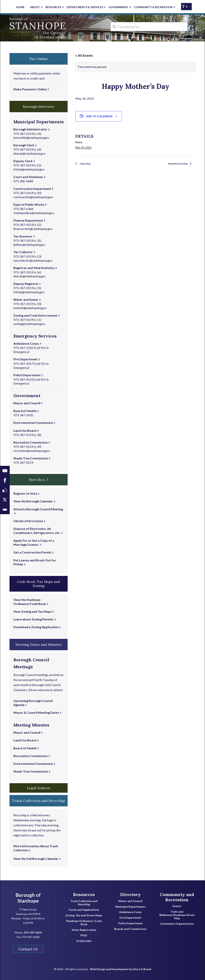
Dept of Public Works (29, 204)
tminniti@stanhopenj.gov (30, 308)
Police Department (27, 375)
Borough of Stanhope (29, 28)
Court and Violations (28, 177)
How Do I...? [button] (39, 480)
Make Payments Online (30, 89)
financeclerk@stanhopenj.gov (33, 229)
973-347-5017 (23, 364)
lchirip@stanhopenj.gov (29, 169)
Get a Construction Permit (32, 552)
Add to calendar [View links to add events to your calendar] (99, 116)
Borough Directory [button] (39, 107)
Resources (84, 894)
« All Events (84, 56)
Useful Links (84, 941)
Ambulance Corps (26, 343)
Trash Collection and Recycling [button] (39, 801)
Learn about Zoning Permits (34, 619)
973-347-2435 (23, 415)
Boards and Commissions (130, 929)
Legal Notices (39, 788)
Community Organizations (177, 924)
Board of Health (25, 411)
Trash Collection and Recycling (84, 903)
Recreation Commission (31, 442)
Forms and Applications (84, 910)
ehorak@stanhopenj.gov (29, 153)
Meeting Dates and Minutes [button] (39, 645)
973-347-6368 (23, 209)
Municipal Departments (130, 907)
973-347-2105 (23, 348)
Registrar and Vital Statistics (34, 268)
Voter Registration (84, 930)
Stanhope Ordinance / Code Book (84, 923)
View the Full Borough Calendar (36, 859)
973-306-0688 (23, 181)
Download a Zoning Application (36, 627)
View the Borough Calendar (33, 501)
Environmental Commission (33, 423)
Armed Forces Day (174, 164)
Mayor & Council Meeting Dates (36, 712)
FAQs (84, 935)
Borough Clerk (24, 145)
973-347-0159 (23, 134)
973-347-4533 (23, 379)
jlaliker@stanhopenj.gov (29, 245)
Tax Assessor (23, 236)
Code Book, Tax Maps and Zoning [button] (39, 584)
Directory (130, 894)
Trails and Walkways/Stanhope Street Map (177, 915)
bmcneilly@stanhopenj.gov (31, 137)
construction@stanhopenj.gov (33, 197)
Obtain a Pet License (28, 521)
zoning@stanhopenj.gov (29, 324)
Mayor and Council (27, 403)
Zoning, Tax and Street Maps (84, 915)
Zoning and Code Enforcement (35, 315)
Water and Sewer (26, 299)
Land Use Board (25, 430)
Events (177, 906)
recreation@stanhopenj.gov (32, 451)
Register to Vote (25, 493)
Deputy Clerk (23, 161)
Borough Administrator (30, 129)
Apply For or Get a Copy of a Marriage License (34, 542)
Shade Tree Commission (31, 458)
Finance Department (28, 220)
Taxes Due (87, 164)
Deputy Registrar (26, 284)
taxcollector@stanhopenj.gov (33, 260)
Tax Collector (23, 252)
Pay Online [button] (39, 59)
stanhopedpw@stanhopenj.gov (34, 213)
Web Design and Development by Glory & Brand (121, 966)
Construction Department (32, 189)
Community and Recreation (177, 897)
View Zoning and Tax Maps (33, 611)
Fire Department (25, 359)
